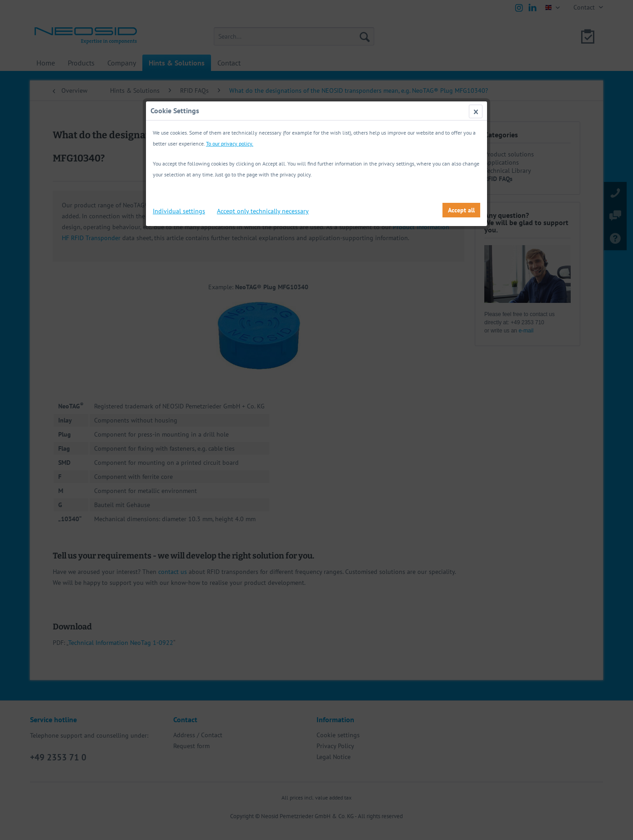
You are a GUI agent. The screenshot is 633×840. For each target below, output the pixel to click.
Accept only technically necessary (263, 211)
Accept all (461, 210)
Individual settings (179, 211)
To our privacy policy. (230, 143)
